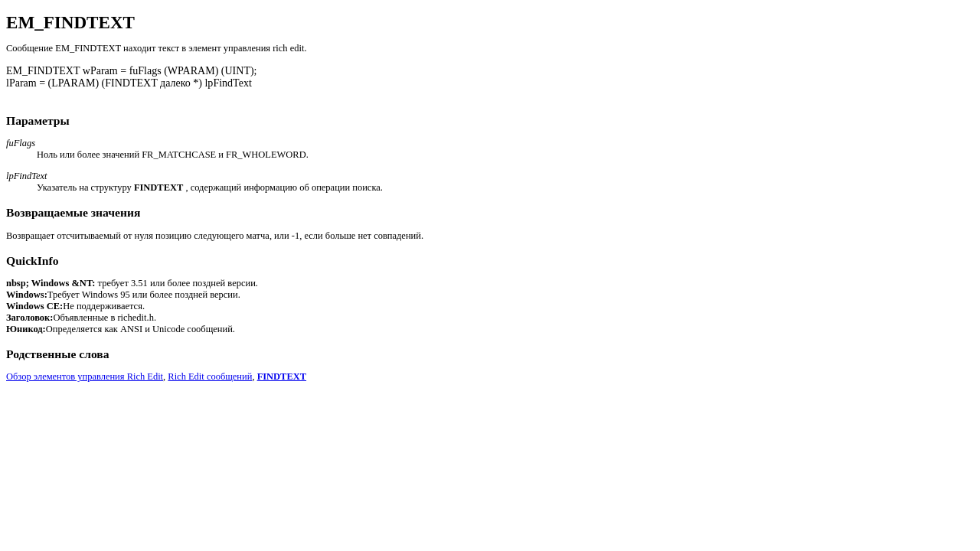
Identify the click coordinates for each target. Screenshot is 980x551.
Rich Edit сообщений (210, 377)
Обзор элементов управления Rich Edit (85, 377)
